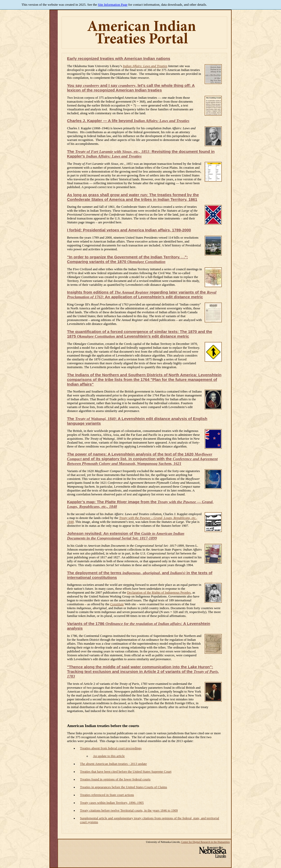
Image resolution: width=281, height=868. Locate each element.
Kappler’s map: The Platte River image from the (140, 504)
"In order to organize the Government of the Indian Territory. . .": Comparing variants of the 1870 (127, 259)
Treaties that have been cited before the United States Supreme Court (126, 772)
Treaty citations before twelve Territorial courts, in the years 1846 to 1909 (129, 810)
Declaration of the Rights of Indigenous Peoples (159, 593)
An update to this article (109, 756)
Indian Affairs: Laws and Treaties (145, 66)
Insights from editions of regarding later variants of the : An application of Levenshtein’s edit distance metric (142, 294)
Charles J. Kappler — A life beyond (128, 121)
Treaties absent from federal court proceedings (111, 748)
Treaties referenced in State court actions (107, 795)
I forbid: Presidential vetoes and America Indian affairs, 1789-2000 (129, 230)
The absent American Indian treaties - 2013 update (113, 764)
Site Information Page (113, 5)
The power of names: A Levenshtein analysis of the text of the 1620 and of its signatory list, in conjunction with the (142, 459)
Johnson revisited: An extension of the (126, 536)
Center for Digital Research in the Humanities (205, 842)
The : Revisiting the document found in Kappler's (141, 154)
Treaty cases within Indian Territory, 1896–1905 (112, 803)
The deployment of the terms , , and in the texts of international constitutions (140, 575)
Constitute (117, 604)
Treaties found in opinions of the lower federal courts (115, 779)
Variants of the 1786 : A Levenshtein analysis (139, 626)
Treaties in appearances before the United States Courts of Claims (124, 787)
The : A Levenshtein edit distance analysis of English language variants (137, 421)
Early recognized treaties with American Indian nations (119, 58)
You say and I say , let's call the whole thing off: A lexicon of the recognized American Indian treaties (131, 88)
